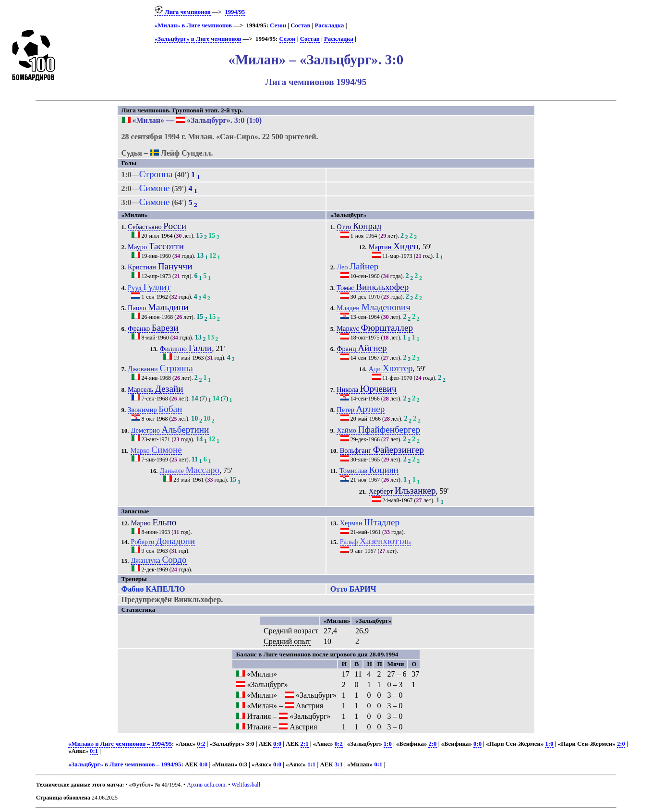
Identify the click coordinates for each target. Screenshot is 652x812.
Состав (300, 25)
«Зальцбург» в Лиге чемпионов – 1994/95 (125, 764)
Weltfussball (246, 785)
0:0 (277, 744)
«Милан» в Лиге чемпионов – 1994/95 (120, 744)
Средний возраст (291, 631)
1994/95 (235, 12)
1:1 (311, 764)
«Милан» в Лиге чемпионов (193, 25)
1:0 (388, 744)
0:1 (94, 751)
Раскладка (330, 25)
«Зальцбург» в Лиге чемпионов (198, 39)
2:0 (432, 744)
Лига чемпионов (183, 12)
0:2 (201, 744)
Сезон (278, 25)
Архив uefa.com (206, 785)
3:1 (339, 764)
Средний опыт (287, 641)
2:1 (305, 744)
